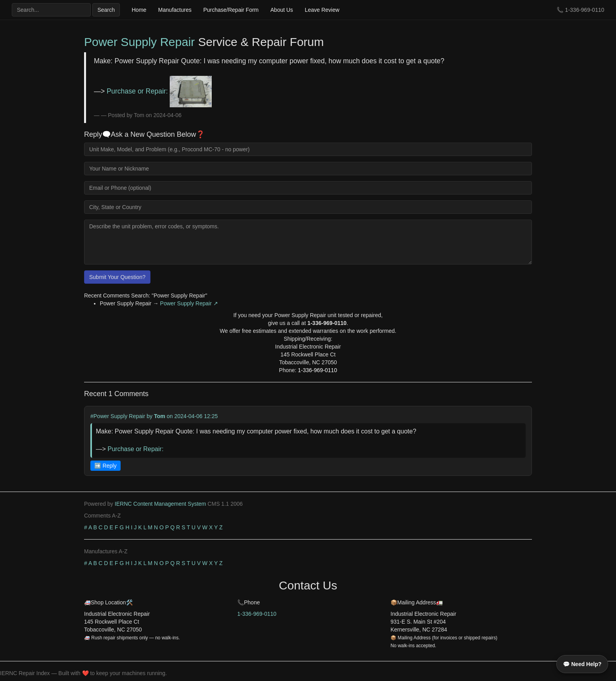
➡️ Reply (105, 466)
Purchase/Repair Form (231, 10)
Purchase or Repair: (159, 91)
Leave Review (322, 10)
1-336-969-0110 (585, 10)
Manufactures (175, 10)
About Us (282, 10)
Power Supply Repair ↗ (189, 303)
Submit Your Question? (117, 277)
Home (139, 10)
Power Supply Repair (139, 42)
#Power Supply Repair (118, 416)
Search (106, 10)
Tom (160, 416)
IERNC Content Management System (160, 504)
